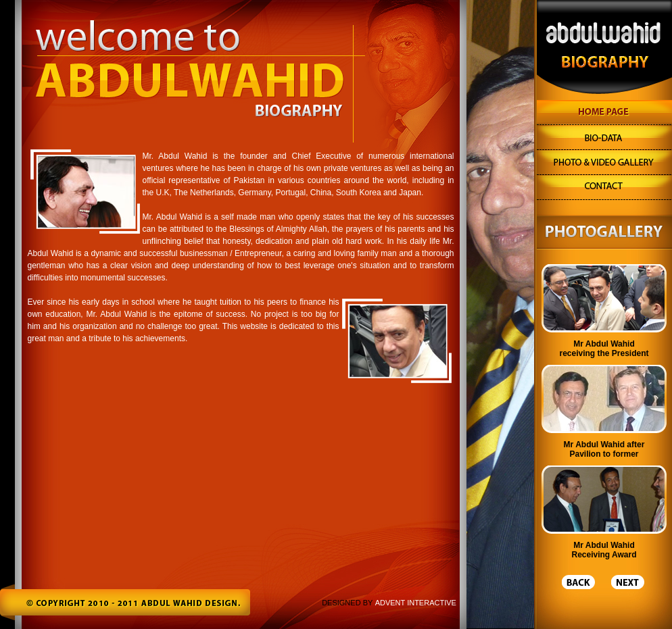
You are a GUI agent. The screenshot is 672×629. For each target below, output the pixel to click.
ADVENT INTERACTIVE (416, 603)
